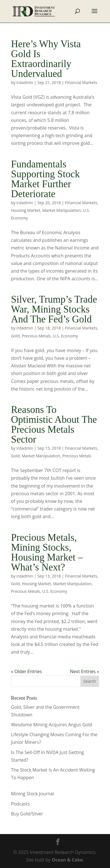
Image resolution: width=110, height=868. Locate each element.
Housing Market (26, 210)
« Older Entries (27, 671)
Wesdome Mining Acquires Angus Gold (52, 725)
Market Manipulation (61, 210)
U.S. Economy (65, 336)
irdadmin (25, 82)
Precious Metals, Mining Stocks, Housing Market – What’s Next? (47, 552)
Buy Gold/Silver (27, 814)
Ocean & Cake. (68, 860)
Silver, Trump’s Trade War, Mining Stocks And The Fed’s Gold (54, 309)
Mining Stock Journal (32, 794)
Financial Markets (81, 82)
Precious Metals (36, 336)
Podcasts (20, 804)
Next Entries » (84, 671)
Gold (15, 336)
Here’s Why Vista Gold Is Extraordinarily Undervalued (46, 59)
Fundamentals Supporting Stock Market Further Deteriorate (45, 179)
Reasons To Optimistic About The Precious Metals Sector (54, 425)
